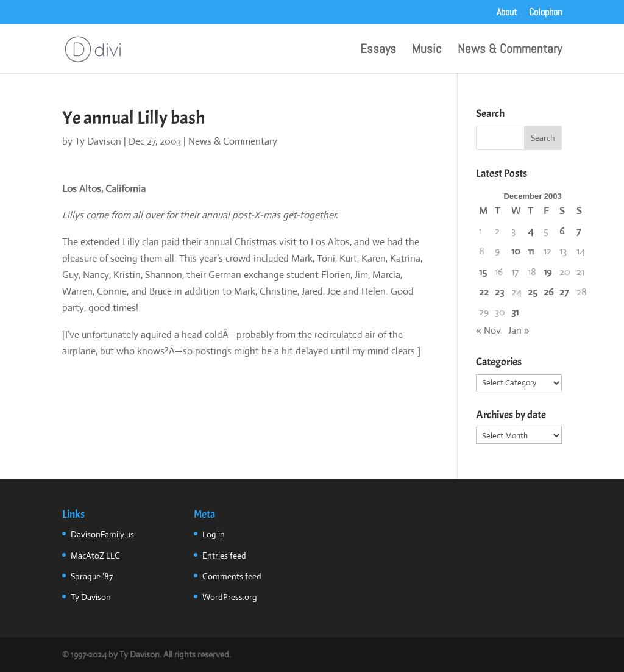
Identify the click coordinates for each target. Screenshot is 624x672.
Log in (214, 534)
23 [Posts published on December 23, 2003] (499, 292)
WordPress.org (230, 597)
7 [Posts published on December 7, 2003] (579, 231)
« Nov (488, 330)
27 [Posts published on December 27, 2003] (564, 292)
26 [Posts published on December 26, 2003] (548, 292)
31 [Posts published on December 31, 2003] (515, 312)
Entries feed (224, 556)
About (507, 13)
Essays (378, 51)
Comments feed (232, 576)
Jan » (519, 330)
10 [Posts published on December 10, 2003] (516, 251)
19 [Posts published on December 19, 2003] (548, 272)
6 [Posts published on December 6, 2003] (562, 231)
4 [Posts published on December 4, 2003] (530, 231)
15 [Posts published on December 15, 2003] (483, 272)
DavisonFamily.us (102, 534)
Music (427, 51)
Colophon (545, 13)
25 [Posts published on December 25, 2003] (533, 292)
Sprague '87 (92, 576)
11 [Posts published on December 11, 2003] (531, 251)
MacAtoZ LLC (95, 556)
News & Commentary (510, 51)
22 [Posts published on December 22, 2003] (484, 292)
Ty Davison (98, 141)
